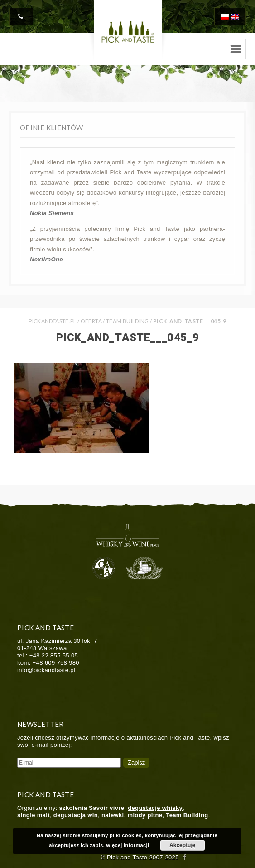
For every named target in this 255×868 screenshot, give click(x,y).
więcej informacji (128, 845)
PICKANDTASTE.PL (52, 321)
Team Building (127, 321)
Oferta (91, 321)
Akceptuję (182, 845)
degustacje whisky (155, 808)
